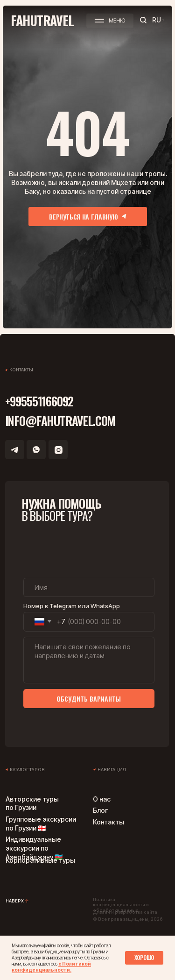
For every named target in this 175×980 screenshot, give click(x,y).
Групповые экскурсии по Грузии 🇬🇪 (41, 824)
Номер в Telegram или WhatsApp (72, 606)
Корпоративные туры (40, 860)
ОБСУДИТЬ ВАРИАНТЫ (89, 699)
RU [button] (157, 20)
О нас (102, 799)
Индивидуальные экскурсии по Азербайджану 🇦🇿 (34, 848)
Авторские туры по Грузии (32, 803)
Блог (100, 810)
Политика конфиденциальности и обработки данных (121, 905)
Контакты (108, 822)
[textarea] (89, 660)
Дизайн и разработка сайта (125, 912)
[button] (110, 20)
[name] (89, 587)
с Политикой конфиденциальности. (51, 967)
